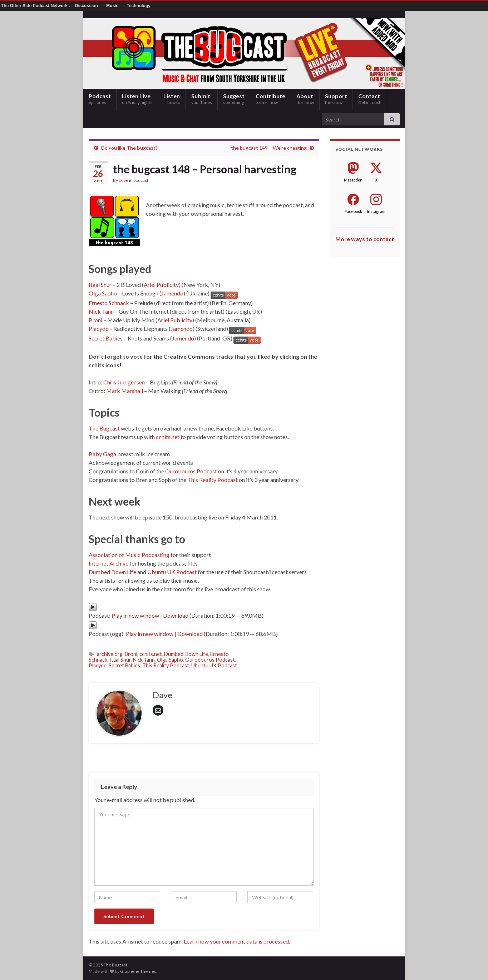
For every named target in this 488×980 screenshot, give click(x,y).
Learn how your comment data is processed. (237, 941)
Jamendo (172, 293)
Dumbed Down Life (112, 572)
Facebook (353, 211)
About (305, 99)
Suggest (234, 99)
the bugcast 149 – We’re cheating (269, 148)
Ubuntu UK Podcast (172, 572)
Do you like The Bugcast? (129, 148)
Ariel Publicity (161, 285)
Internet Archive (109, 563)
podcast (141, 180)
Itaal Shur (100, 285)
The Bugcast (104, 428)
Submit (202, 99)
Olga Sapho (103, 293)
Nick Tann (101, 311)
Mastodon (353, 180)
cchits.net (168, 437)
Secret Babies (106, 338)
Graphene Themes (138, 971)
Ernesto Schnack (109, 303)
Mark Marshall (125, 391)
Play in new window (135, 615)
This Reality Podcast (213, 480)
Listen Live (137, 99)
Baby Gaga (102, 454)
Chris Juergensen (124, 382)
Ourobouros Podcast (191, 471)
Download (176, 615)
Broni (95, 320)
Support (336, 99)
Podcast (100, 99)
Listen (172, 99)
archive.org (110, 654)
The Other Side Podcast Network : (36, 6)
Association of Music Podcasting (129, 555)
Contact (370, 99)
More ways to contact (365, 239)
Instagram (376, 211)
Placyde (98, 329)
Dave (124, 180)
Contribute (270, 99)
